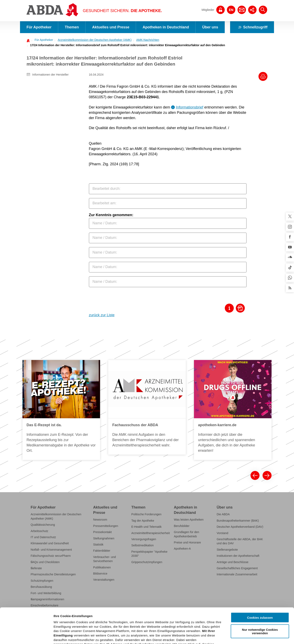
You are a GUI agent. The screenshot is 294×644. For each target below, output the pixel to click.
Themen (72, 27)
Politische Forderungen (146, 514)
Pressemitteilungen (106, 526)
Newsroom (100, 520)
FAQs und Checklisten (45, 562)
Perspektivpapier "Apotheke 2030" (149, 554)
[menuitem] (43, 40)
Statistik (98, 544)
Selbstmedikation (142, 545)
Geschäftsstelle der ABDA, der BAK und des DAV (240, 541)
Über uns (210, 27)
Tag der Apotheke (143, 521)
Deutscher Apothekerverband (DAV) (240, 527)
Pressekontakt (102, 532)
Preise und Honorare (188, 542)
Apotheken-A (182, 549)
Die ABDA (223, 514)
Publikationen (102, 567)
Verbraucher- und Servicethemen (104, 559)
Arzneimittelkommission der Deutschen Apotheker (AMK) (95, 40)
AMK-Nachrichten (148, 40)
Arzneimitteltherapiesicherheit (150, 533)
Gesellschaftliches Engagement (237, 568)
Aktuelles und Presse (111, 27)
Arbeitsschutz (39, 531)
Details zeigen (217, 636)
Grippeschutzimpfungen (147, 562)
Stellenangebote (227, 550)
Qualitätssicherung (43, 525)
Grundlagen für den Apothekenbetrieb (187, 534)
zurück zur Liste (102, 315)
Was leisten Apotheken (189, 520)
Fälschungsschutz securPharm (51, 556)
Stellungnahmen (104, 538)
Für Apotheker (39, 27)
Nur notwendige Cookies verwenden (260, 595)
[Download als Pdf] (241, 308)
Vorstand (222, 533)
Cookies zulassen (260, 581)
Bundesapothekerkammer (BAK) (238, 521)
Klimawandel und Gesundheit (50, 543)
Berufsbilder (182, 526)
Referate (36, 568)
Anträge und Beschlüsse (233, 562)
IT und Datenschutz (43, 537)
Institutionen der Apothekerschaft (238, 556)
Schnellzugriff (252, 27)
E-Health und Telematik (146, 527)
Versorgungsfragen (144, 539)
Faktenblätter (102, 551)
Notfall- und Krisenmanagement (51, 550)
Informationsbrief (190, 107)
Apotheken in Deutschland (166, 27)
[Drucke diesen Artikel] (263, 76)
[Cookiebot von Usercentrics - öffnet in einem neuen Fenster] (26, 636)
